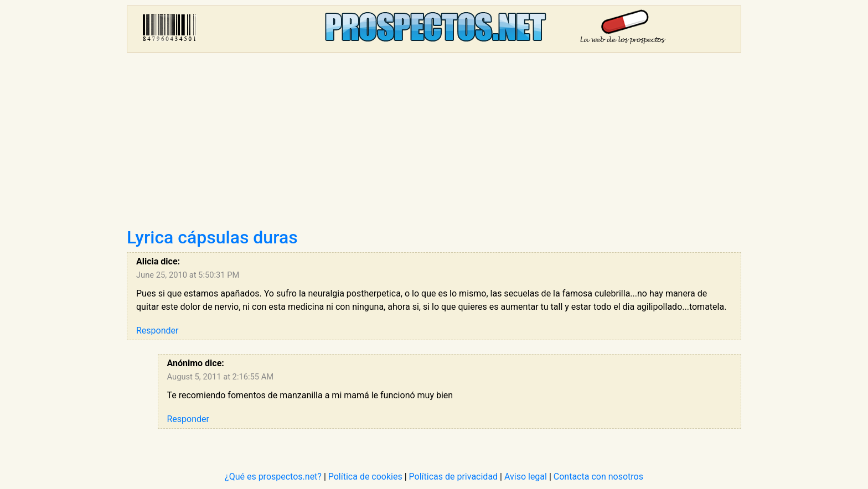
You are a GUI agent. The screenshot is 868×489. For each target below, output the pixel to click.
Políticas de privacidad (454, 477)
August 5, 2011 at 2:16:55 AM (221, 377)
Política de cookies (365, 477)
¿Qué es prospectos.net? (273, 477)
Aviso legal (526, 477)
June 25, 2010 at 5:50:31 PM (188, 275)
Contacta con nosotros (598, 477)
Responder (157, 331)
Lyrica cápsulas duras (212, 237)
